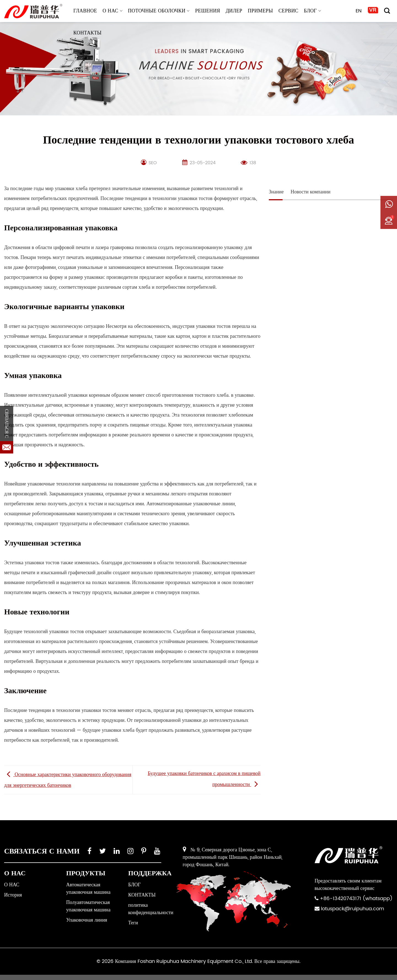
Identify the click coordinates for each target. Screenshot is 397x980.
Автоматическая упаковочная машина (88, 889)
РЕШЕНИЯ (208, 11)
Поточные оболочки (159, 11)
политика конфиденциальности (151, 909)
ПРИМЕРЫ (260, 11)
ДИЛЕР (234, 11)
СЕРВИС (288, 11)
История (13, 895)
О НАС (112, 11)
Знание (276, 192)
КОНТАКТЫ (87, 33)
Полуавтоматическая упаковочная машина (88, 906)
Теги (133, 923)
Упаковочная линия (87, 920)
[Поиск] (387, 11)
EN (359, 11)
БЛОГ (312, 11)
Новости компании (311, 192)
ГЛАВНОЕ (85, 11)
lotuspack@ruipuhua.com (352, 909)
